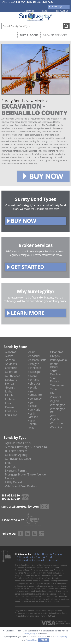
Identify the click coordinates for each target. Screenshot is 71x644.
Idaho (9, 391)
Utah (53, 393)
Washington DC (58, 410)
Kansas (10, 407)
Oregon (55, 356)
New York (34, 410)
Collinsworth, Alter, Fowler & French (35, 557)
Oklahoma (57, 352)
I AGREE (43, 640)
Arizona (10, 360)
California (11, 368)
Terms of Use (31, 640)
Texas (54, 389)
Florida (9, 383)
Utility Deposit (14, 482)
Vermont (56, 397)
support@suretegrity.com (20, 506)
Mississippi (34, 372)
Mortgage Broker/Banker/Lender (26, 474)
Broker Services (55, 35)
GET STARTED (27, 267)
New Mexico (32, 404)
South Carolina (55, 373)
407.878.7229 (45, 2)
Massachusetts (37, 360)
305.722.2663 (53, 602)
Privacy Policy (21, 616)
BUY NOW (46, 176)
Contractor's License (18, 459)
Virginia (55, 401)
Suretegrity (54, 560)
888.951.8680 (24, 2)
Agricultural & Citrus (18, 443)
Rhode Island (54, 365)
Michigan (33, 364)
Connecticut (13, 376)
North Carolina (33, 415)
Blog (45, 11)
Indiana (10, 399)
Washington (58, 405)
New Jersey (35, 399)
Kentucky (11, 411)
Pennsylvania (58, 360)
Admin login (57, 7)
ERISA (9, 463)
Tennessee (57, 385)
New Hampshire (35, 393)
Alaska (9, 356)
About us (29, 11)
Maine (31, 352)
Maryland (34, 356)
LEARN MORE (28, 313)
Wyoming (56, 427)
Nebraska (34, 383)
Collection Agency (16, 455)
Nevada (32, 387)
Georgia (10, 387)
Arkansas (11, 364)
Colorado (11, 372)
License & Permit (16, 470)
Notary (9, 478)
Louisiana (11, 415)
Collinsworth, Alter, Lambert (30, 560)
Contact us (62, 11)
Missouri (33, 376)
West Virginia (55, 418)
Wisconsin (57, 423)
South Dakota (55, 380)
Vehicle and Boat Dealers (21, 486)
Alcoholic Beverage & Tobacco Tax (27, 447)
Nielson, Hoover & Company (48, 554)
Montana (33, 380)
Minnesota (34, 368)
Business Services (16, 451)
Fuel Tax (10, 467)
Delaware (11, 380)
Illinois (9, 395)
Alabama (11, 352)
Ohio (31, 428)
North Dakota (32, 422)
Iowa (8, 403)
